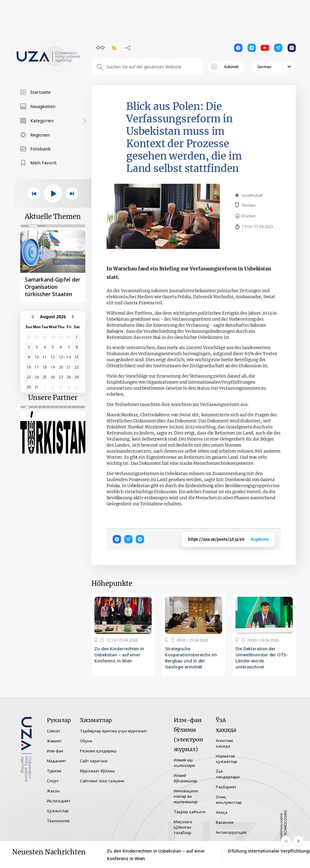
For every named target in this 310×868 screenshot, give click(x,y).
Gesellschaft (252, 195)
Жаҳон (53, 791)
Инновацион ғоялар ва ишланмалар (186, 796)
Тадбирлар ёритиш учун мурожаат (114, 731)
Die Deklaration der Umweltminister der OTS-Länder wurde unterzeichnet (262, 658)
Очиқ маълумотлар (229, 800)
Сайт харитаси (94, 761)
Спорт (53, 781)
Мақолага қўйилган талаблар (183, 827)
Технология (58, 821)
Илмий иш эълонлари (184, 763)
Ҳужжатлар (58, 811)
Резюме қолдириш (98, 751)
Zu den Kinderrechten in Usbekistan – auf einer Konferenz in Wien (119, 655)
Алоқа (222, 812)
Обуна (86, 741)
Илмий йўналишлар (186, 778)
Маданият (57, 761)
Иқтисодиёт (59, 801)
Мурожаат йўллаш (97, 771)
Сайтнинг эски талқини (102, 781)
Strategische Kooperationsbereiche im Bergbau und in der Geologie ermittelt (191, 658)
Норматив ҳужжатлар (227, 759)
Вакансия (225, 822)
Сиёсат (54, 731)
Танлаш (257, 205)
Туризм (54, 771)
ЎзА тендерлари (228, 774)
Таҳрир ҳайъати (190, 812)
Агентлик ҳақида (225, 743)
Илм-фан (55, 751)
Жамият (54, 741)
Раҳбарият (226, 787)
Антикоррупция (231, 832)
